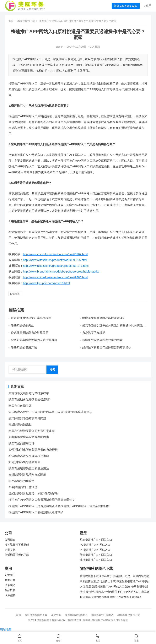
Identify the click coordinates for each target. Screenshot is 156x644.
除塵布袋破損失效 (22, 325)
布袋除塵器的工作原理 (23, 487)
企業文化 (10, 550)
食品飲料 (10, 590)
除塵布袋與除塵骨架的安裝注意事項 (34, 340)
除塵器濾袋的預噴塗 (22, 481)
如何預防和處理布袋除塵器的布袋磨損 (107, 347)
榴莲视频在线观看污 (76, 615)
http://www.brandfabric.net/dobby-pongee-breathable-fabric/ (61, 271)
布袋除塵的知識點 (94, 333)
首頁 (11, 21)
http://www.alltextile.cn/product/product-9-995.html (55, 260)
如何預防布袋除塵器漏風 (24, 462)
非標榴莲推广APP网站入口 (96, 560)
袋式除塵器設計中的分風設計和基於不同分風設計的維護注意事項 (50, 412)
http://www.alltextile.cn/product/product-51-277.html (56, 266)
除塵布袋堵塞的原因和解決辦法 (29, 468)
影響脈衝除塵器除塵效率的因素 (102, 340)
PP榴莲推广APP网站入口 (95, 550)
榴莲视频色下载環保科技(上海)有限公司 (59, 620)
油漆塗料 (10, 595)
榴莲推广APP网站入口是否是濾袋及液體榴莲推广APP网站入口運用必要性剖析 (59, 506)
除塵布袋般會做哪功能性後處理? (103, 318)
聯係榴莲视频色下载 (17, 555)
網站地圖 (6, 629)
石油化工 (10, 575)
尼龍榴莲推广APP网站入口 (96, 540)
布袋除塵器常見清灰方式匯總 (27, 475)
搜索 (52, 370)
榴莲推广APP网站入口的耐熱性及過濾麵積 (36, 512)
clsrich (60, 47)
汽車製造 (10, 585)
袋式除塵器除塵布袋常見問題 (30, 333)
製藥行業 (10, 580)
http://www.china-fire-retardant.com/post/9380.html (55, 277)
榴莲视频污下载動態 (17, 545)
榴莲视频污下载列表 (102, 615)
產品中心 (56, 615)
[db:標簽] (15, 294)
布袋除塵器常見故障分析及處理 (29, 456)
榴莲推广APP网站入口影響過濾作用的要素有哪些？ (42, 500)
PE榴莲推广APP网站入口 (95, 545)
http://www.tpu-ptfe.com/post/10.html (46, 283)
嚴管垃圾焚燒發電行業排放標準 (31, 318)
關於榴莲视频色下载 (36, 615)
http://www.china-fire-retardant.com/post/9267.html (55, 254)
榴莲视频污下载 (26, 21)
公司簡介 (10, 540)
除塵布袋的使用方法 (24, 347)
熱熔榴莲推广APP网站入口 (96, 555)
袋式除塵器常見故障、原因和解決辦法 (33, 493)
